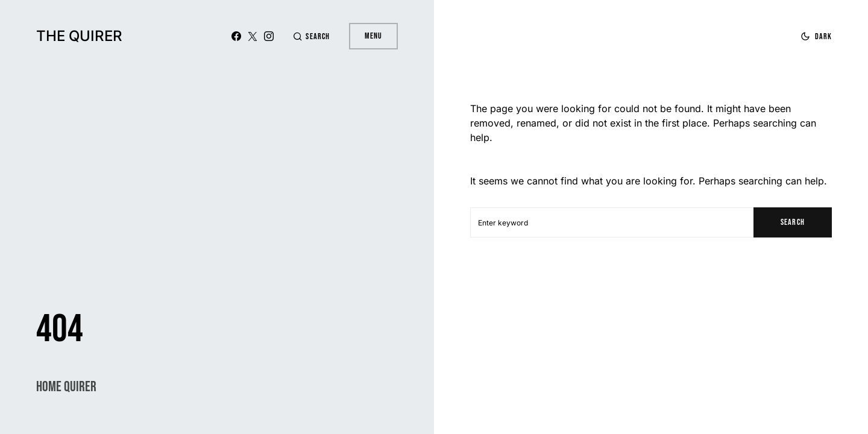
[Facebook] (236, 36)
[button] (311, 36)
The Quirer (79, 36)
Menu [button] (373, 36)
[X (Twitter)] (253, 36)
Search (792, 222)
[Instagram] (269, 36)
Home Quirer (66, 387)
